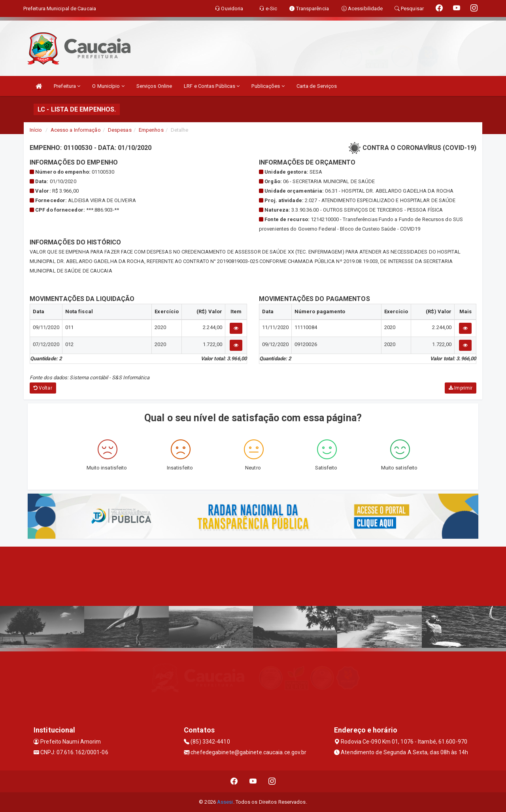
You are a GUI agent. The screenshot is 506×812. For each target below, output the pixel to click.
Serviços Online (154, 86)
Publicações (268, 86)
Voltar (43, 388)
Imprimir (461, 388)
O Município (108, 86)
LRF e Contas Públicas (212, 86)
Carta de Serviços (317, 86)
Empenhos (151, 130)
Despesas (120, 130)
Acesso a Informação (76, 130)
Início (36, 130)
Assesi (225, 802)
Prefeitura (67, 86)
